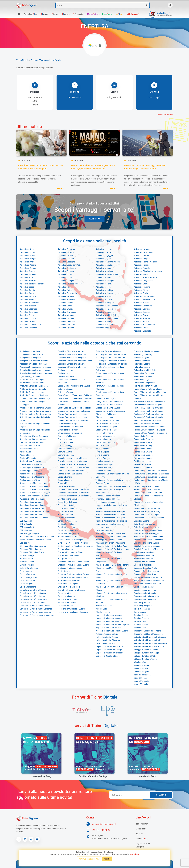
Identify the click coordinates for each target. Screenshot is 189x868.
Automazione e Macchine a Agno (34, 483)
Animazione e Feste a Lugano (32, 380)
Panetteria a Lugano (143, 380)
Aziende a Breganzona (29, 303)
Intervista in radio (148, 776)
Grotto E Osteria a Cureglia (107, 424)
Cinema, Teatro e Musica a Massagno (74, 420)
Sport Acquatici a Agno (144, 587)
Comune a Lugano (66, 442)
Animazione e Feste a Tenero (32, 383)
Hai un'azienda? (133, 14)
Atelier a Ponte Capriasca (31, 461)
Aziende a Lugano (104, 259)
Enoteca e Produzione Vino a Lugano (74, 565)
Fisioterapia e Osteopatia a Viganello (112, 364)
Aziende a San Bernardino (145, 296)
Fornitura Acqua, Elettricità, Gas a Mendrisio (110, 381)
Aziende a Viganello (142, 331)
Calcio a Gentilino (27, 581)
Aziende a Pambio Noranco (146, 262)
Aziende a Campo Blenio (30, 325)
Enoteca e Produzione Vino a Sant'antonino (70, 570)
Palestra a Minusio (142, 361)
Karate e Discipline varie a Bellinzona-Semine (112, 507)
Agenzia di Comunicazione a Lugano (35, 367)
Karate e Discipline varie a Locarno (111, 515)
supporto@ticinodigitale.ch (104, 824)
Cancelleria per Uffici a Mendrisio (34, 599)
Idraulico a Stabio (103, 471)
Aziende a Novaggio (143, 249)
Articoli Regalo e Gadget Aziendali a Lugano (35, 425)
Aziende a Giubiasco (67, 299)
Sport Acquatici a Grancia (145, 593)
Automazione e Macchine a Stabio (34, 496)
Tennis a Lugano (141, 621)
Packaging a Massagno (144, 354)
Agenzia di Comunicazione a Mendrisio (36, 370)
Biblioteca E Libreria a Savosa (32, 552)
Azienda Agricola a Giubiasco (32, 505)
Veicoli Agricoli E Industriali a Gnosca (150, 637)
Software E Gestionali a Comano (148, 577)
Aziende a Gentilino (66, 296)
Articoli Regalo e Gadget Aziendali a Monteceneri (35, 431)
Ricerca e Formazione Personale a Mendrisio (149, 504)
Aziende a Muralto (104, 321)
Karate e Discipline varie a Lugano (110, 518)
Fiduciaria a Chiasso (67, 593)
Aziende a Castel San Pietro (70, 265)
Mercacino (93, 14)
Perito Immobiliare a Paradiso (147, 424)
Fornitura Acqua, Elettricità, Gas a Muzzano (110, 387)
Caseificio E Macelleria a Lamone (72, 354)
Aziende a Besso (27, 287)
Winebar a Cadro (141, 662)
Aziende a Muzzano (104, 325)
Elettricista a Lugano (67, 527)
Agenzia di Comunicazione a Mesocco (36, 373)
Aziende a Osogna (142, 259)
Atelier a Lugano (27, 455)
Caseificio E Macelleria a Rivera (71, 364)
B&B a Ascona (26, 521)
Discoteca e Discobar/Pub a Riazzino (74, 496)
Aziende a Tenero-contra (144, 325)
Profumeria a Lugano (143, 458)
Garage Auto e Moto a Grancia (109, 405)
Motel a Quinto (102, 609)
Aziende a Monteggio (105, 312)
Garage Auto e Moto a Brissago (109, 402)
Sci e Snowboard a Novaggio (146, 533)
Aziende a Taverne (142, 318)
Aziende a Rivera (141, 290)
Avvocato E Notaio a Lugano (32, 499)
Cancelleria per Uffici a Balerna (33, 590)
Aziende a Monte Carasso (107, 306)
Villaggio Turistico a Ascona (146, 650)
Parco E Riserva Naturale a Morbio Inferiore (149, 397)
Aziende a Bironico (28, 296)
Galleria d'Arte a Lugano (106, 398)
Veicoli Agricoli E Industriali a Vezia (149, 647)
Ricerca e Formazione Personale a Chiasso (149, 497)
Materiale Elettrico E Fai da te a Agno (112, 546)
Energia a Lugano (65, 549)
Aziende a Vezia (141, 328)
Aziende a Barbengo (28, 274)
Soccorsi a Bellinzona (143, 565)
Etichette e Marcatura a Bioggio (71, 590)
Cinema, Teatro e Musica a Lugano (73, 417)
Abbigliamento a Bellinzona (31, 354)
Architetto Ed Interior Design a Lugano (36, 398)
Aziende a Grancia (66, 309)
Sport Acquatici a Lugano (145, 599)
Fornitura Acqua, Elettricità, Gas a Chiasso (110, 375)
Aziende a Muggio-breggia (107, 318)
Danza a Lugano (65, 480)
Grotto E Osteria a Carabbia (108, 420)
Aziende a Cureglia (66, 281)
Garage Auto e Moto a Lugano (109, 408)
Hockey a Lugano (103, 439)
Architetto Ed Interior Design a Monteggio (33, 403)
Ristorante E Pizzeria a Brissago (148, 511)
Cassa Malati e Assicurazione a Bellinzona (71, 381)
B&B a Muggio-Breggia (29, 533)
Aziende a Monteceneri (106, 309)
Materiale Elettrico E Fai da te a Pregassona (109, 560)
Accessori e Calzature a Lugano (33, 364)
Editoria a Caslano (66, 511)
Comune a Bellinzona (67, 436)
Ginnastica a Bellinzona (106, 414)
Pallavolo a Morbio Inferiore (146, 370)
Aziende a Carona (65, 256)
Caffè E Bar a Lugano (29, 568)
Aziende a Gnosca (66, 303)
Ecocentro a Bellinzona (68, 502)
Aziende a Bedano (27, 278)
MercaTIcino (141, 829)
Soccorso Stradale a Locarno (146, 571)
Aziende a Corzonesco (67, 278)
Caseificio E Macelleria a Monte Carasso (75, 361)
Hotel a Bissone (103, 449)
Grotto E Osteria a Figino (106, 427)
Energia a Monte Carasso (69, 555)
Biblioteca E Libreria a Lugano (32, 549)
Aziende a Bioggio (27, 293)
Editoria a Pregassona (67, 521)
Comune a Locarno (66, 439)
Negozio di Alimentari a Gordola (110, 618)
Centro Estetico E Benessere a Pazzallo (75, 408)
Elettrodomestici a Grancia (69, 537)
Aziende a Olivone (142, 256)
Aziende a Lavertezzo (67, 321)
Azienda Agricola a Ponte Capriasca (35, 511)
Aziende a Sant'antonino (144, 299)
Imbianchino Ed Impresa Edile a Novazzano (109, 491)
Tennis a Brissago (142, 618)
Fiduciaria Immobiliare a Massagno (73, 612)
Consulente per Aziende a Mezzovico (74, 468)
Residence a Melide (142, 464)
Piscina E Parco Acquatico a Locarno (150, 427)
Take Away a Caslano (143, 603)
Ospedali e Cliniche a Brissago (109, 650)
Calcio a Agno (26, 571)
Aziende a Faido (65, 287)
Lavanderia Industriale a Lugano (110, 524)
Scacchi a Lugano (142, 521)
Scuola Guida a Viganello (145, 562)
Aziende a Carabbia (66, 252)
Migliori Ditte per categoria (143, 845)
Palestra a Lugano (142, 358)
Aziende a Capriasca (67, 249)
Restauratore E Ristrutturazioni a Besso (151, 471)
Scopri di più (154, 97)
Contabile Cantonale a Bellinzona (72, 471)
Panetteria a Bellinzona (144, 373)
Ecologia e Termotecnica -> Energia (46, 60)
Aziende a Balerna (27, 271)
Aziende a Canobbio (28, 328)
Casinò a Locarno (65, 370)
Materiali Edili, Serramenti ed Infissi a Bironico (112, 576)
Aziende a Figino (65, 290)
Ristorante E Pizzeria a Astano (147, 508)
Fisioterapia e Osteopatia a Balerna (111, 354)
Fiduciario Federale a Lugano (108, 351)
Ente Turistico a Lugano (68, 584)
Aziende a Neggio (103, 328)
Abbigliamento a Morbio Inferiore (34, 361)
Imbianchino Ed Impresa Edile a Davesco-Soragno (109, 482)
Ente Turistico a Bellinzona (69, 581)
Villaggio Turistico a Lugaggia (147, 653)
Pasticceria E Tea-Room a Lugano (148, 414)
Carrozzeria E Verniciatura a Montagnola (37, 615)
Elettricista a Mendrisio (68, 530)
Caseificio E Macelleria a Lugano (72, 358)
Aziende (139, 834)
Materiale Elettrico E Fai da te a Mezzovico (109, 554)
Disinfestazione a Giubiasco (70, 499)
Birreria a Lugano (27, 562)
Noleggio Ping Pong (41, 776)
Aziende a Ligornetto (67, 328)
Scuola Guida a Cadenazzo (145, 552)
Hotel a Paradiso (103, 458)
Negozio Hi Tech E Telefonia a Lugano (112, 631)
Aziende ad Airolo (27, 252)
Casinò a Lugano (65, 373)
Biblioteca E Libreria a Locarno (33, 546)
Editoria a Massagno (67, 518)
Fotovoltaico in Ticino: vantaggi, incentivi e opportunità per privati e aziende (145, 167)
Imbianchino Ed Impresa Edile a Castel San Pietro (112, 475)
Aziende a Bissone (28, 299)
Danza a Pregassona (67, 486)
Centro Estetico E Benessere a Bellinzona (75, 395)
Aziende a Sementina (143, 306)
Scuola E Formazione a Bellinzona (148, 540)
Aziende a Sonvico (142, 309)
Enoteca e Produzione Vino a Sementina (75, 574)
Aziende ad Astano (28, 268)
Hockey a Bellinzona (105, 433)
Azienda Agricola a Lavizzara (32, 508)
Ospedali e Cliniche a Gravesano (110, 653)
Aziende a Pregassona (144, 281)
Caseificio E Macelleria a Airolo (71, 351)
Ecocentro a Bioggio (66, 505)
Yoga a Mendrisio (141, 681)
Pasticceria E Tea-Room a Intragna (149, 411)
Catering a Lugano (66, 389)
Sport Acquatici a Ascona (145, 590)
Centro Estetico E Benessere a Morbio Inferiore (74, 403)
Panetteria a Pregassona (145, 383)
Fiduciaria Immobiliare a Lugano (72, 609)
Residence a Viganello (143, 468)
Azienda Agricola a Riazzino (32, 515)
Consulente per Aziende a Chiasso (73, 458)
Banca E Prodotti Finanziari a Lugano (35, 540)
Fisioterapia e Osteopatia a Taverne (111, 361)
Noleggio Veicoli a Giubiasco (108, 640)
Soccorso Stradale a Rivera (145, 574)
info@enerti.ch (114, 97)
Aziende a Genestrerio (67, 293)
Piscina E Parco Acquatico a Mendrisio (151, 433)
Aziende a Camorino (28, 321)
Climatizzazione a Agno (68, 424)
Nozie (119, 14)
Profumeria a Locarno (143, 455)
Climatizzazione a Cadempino (71, 427)
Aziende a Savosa (142, 303)
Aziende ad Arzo (27, 262)
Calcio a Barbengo (28, 574)
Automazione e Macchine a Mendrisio (36, 490)
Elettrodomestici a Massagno (70, 540)
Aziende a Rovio (141, 293)
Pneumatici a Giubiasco (144, 439)
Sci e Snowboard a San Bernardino (149, 537)
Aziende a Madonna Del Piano (109, 262)
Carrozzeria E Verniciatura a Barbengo (36, 609)
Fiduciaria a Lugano (66, 596)
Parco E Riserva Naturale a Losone (149, 389)
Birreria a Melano (27, 565)
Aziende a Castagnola (67, 262)
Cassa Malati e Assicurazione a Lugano (75, 386)
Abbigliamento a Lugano (30, 358)
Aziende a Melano (104, 284)
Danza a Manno (65, 483)
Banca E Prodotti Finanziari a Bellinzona (37, 537)
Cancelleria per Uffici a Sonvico (33, 603)
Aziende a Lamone (66, 318)
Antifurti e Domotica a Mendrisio (34, 395)
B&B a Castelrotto (27, 527)
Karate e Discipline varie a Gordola (111, 511)
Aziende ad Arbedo (28, 256)
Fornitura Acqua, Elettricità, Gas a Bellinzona (110, 369)
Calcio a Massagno (28, 587)
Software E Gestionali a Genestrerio (149, 581)
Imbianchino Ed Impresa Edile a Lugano (113, 486)
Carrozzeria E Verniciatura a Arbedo (35, 606)
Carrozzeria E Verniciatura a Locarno (35, 612)
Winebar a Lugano (142, 672)
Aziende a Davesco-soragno (70, 284)
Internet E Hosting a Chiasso (108, 496)
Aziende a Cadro (27, 315)
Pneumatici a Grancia (143, 442)
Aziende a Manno (103, 278)
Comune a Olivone (66, 452)
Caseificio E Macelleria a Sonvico (72, 367)
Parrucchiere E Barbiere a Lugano (148, 405)
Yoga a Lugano (140, 678)
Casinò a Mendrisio (66, 376)
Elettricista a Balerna (67, 524)
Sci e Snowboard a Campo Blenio (148, 530)
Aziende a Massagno (105, 281)
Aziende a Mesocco (104, 293)
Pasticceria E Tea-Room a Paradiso (149, 417)
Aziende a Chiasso (66, 271)
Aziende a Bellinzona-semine (32, 284)
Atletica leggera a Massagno (32, 477)
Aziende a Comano (66, 274)
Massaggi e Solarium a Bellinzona (110, 533)
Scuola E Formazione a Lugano (147, 546)
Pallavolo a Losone (142, 364)
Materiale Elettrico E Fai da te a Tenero (112, 565)
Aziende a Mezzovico (105, 296)
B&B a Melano (26, 530)
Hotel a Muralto (103, 455)
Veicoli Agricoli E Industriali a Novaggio (151, 643)
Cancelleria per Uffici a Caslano (33, 593)
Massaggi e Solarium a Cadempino (111, 537)
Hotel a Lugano (102, 452)
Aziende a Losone (104, 252)
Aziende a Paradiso (142, 265)
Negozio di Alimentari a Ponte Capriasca (113, 625)
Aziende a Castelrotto (67, 268)
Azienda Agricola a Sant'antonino (34, 518)
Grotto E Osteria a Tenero (107, 430)
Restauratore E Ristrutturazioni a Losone (151, 477)
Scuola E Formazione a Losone (147, 543)
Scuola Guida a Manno (144, 559)
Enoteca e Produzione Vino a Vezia (73, 577)
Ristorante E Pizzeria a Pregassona (149, 518)
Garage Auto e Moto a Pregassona (111, 411)
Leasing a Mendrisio (105, 530)
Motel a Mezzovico (104, 606)
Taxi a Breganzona (142, 609)
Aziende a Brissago (28, 306)
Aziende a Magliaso (104, 271)
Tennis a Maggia (141, 625)
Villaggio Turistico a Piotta (145, 656)
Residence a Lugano (143, 461)
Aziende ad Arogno (28, 259)
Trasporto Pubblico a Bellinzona (148, 631)
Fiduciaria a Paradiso (67, 603)
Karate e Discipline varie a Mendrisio (111, 521)
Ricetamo (107, 14)
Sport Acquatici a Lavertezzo (146, 596)
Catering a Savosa (66, 392)
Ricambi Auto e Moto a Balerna (147, 486)
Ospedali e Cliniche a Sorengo (147, 351)
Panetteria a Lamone (143, 376)
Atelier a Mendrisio (28, 458)
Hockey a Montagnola (105, 442)
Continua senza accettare (89, 859)
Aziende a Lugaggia (104, 256)
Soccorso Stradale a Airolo (145, 568)
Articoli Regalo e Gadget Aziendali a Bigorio (35, 419)
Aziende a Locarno (104, 249)
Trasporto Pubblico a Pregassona (148, 634)
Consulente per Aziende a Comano (73, 461)
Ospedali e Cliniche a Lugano (108, 656)
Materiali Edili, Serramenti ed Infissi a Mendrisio (112, 595)
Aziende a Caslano (66, 259)
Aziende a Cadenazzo (29, 312)
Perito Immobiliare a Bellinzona (147, 420)
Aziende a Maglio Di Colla (107, 274)
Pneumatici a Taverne (143, 449)
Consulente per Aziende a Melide (72, 464)
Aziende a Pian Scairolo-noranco (148, 271)
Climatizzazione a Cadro (68, 430)
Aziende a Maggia (104, 268)
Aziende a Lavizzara (66, 325)
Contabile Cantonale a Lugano (71, 474)
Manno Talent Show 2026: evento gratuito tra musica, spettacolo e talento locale (93, 167)
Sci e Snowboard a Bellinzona (147, 527)
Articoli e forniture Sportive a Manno (35, 414)
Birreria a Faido (26, 559)
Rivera (35, 105)
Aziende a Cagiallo (28, 318)
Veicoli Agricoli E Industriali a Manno (150, 640)
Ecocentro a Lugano (66, 508)
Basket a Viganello (28, 543)
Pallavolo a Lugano (142, 367)
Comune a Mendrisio (67, 449)
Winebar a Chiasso (142, 665)
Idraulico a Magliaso (105, 464)
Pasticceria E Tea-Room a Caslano (149, 408)
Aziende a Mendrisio (105, 290)
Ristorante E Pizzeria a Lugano (147, 515)
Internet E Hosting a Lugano (108, 499)
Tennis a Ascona (141, 615)
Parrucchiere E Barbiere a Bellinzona (149, 402)
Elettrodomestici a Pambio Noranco (73, 543)
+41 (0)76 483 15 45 (101, 830)
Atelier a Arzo (25, 452)
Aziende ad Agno (27, 249)
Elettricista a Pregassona (69, 533)
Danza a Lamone (65, 477)
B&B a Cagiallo (26, 524)
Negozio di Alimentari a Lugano (109, 621)
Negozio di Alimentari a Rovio (109, 628)
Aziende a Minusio (104, 299)
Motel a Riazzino (103, 612)
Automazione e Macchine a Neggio (35, 493)
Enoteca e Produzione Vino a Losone (74, 562)
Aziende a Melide (103, 287)
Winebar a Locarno (142, 669)
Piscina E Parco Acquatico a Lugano (149, 430)
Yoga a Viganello (141, 684)
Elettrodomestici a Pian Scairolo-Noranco (75, 546)
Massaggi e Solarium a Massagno (110, 543)
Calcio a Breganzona (29, 577)
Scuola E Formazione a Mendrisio (148, 549)
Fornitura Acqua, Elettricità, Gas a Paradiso (110, 394)
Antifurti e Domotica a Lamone (33, 392)
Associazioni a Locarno (30, 446)
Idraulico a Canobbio (105, 461)
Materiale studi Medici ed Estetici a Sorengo (111, 570)
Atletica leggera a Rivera (30, 480)
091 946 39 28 (75, 97)
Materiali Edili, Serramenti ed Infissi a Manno (112, 588)
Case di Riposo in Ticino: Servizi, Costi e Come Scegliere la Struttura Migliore (41, 167)
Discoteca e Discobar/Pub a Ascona (73, 490)
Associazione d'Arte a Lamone (33, 439)
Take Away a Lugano (143, 606)
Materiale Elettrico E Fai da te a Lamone (113, 549)
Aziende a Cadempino (29, 309)
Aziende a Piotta (141, 274)
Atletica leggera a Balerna (31, 464)
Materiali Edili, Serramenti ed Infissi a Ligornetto (112, 582)
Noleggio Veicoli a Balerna (107, 634)
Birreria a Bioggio (27, 555)
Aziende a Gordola (66, 306)
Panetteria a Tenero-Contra (145, 386)
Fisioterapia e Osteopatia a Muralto (111, 358)
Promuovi (141, 839)
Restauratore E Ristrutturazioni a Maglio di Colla (151, 482)
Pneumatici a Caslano (143, 436)
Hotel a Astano (102, 446)
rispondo (78, 14)
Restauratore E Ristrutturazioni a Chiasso (152, 474)
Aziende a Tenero (141, 321)
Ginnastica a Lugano (105, 417)
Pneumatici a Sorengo (143, 446)
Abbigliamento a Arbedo (30, 351)
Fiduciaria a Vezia (65, 606)
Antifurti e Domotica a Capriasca (34, 386)
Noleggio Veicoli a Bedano (107, 637)
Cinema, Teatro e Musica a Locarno (73, 414)
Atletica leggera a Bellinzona (32, 468)
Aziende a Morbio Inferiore (107, 315)
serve (65, 14)
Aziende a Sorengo (142, 312)
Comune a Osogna (66, 455)
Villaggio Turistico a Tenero (146, 659)
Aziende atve (30, 14)
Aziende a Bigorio (27, 290)
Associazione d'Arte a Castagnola (34, 436)
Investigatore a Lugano (106, 502)
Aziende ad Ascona (28, 265)
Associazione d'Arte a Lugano (32, 442)
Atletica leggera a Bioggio (31, 471)
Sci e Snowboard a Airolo (145, 524)
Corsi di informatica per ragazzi (95, 776)
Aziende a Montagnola (106, 303)
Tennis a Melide (141, 628)
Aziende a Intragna (66, 315)
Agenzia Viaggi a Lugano (30, 376)
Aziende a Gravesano (67, 312)
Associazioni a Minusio (30, 449)
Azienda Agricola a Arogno (31, 502)
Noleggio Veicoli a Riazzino (108, 643)
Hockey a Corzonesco (105, 436)
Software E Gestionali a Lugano (147, 584)
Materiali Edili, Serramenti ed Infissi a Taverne (112, 601)
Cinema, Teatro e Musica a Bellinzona (74, 411)
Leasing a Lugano (103, 527)
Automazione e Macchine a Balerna (35, 486)
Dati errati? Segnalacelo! (165, 114)
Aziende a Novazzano (143, 252)
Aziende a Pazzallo (142, 268)
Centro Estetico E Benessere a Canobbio (75, 398)
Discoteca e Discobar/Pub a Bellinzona (74, 493)
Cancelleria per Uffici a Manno (33, 596)
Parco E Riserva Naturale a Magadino (150, 392)
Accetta (107, 859)
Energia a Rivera (65, 559)
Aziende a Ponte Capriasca (146, 278)
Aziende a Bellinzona (29, 281)
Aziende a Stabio (141, 315)
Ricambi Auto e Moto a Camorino (148, 493)
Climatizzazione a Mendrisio (70, 433)
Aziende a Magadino (105, 265)
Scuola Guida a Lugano (144, 555)
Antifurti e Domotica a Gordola (33, 389)
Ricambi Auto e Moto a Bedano (147, 490)
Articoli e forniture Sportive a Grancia (36, 408)
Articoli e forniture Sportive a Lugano (35, 411)
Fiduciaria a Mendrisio (67, 599)
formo (55, 14)
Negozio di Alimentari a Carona (109, 615)
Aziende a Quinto (141, 284)
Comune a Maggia (66, 446)
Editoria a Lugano (65, 515)
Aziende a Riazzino (142, 287)
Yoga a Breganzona (142, 675)
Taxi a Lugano (140, 612)
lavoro (44, 14)
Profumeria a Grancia (143, 452)
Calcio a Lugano (27, 584)
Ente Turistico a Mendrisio (69, 587)
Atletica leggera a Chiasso (31, 474)
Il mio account (142, 824)
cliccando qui (134, 854)
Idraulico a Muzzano (105, 468)
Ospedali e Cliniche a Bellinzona (110, 647)
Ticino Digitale (22, 60)
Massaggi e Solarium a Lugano (109, 540)
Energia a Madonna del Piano (70, 552)
